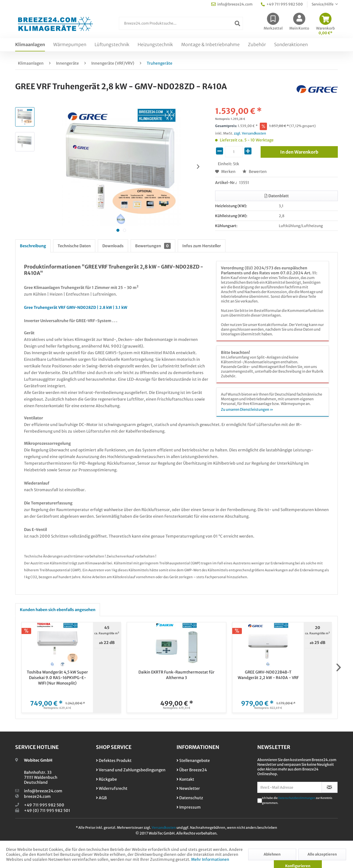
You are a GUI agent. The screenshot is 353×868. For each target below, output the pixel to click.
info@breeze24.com (43, 791)
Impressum (189, 807)
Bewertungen (153, 246)
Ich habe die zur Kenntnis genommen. (297, 800)
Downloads (113, 246)
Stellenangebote (193, 761)
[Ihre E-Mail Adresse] (290, 787)
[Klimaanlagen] (30, 45)
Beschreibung (33, 246)
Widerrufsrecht (112, 788)
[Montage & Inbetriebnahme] (210, 45)
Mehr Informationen (210, 859)
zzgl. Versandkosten (250, 133)
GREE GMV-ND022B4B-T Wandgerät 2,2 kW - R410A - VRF (268, 675)
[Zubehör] (257, 45)
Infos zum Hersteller (202, 246)
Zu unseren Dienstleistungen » (247, 410)
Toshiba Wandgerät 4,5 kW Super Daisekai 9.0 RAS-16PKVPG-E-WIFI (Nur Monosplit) (57, 678)
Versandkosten (164, 828)
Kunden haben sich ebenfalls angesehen (58, 610)
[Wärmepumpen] (70, 45)
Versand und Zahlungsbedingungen (131, 770)
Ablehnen (272, 854)
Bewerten (255, 172)
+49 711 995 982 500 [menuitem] (282, 4)
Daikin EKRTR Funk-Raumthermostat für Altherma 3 (176, 675)
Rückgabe (106, 779)
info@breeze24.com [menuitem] (232, 4)
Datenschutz (190, 798)
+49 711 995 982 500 (44, 805)
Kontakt (185, 779)
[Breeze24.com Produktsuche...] (181, 23)
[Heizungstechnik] (155, 45)
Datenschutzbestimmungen (297, 798)
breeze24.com (37, 796)
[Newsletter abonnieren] (330, 787)
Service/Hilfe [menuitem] (323, 4)
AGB (101, 798)
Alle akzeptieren (322, 854)
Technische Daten (74, 246)
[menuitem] (181, 26)
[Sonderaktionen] (291, 45)
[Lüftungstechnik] (112, 45)
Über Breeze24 (192, 770)
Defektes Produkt (114, 761)
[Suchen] (237, 23)
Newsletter (188, 788)
